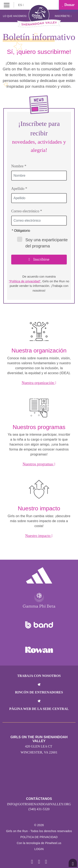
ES (21, 5)
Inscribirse (39, 259)
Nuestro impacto (39, 536)
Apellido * (19, 189)
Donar (68, 5)
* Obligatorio (21, 231)
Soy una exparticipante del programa (42, 242)
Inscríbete (63, 16)
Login (39, 849)
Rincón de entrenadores (39, 692)
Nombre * (19, 166)
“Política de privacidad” (25, 281)
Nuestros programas (39, 464)
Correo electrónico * (27, 211)
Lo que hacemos (15, 16)
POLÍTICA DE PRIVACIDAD (39, 837)
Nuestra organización (39, 383)
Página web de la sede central (39, 709)
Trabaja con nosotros (39, 676)
